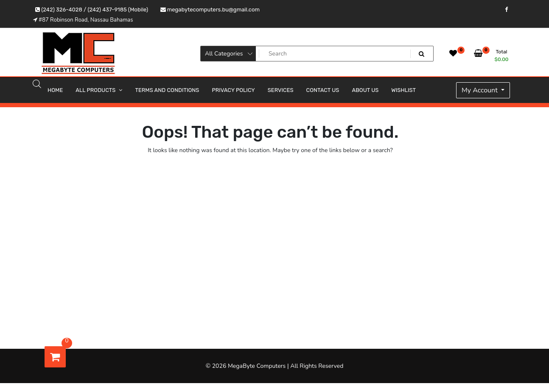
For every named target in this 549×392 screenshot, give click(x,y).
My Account (480, 90)
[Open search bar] (37, 83)
